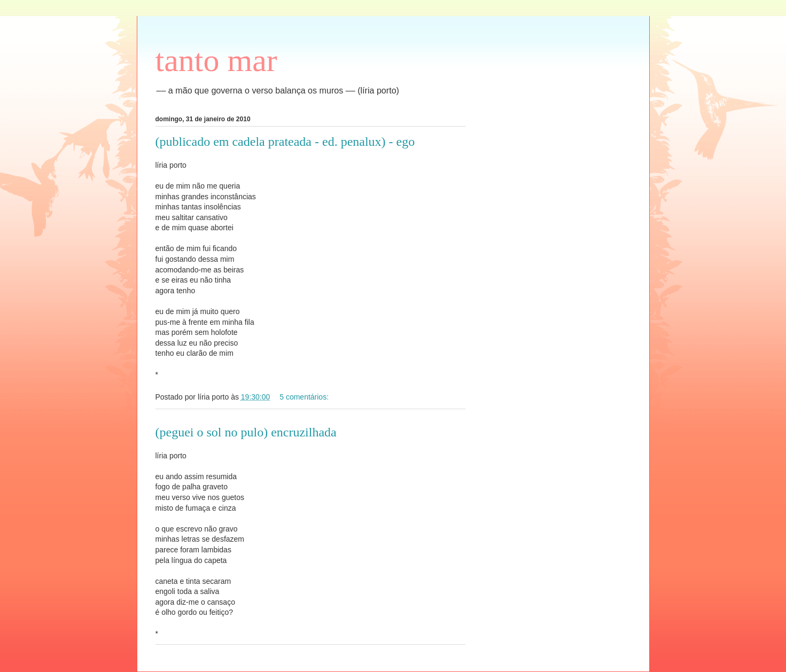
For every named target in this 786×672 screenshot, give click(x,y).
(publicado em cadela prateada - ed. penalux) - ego (285, 142)
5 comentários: (305, 397)
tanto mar (216, 60)
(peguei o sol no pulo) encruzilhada (246, 432)
